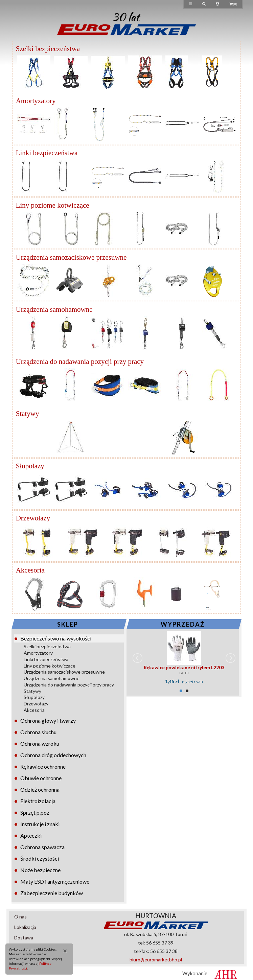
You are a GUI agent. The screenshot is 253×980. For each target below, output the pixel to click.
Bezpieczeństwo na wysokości (56, 638)
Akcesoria (34, 710)
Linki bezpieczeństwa (46, 659)
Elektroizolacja (38, 801)
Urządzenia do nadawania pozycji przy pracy (69, 685)
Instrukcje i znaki (40, 824)
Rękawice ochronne (43, 766)
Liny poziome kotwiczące (50, 666)
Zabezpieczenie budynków (52, 893)
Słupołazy (34, 697)
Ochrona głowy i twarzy (48, 720)
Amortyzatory (38, 653)
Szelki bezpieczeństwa (47, 646)
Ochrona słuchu (38, 732)
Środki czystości (40, 858)
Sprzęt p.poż (35, 812)
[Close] (63, 950)
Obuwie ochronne (41, 778)
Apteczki (31, 835)
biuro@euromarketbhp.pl (156, 960)
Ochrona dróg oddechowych (53, 755)
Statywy (32, 691)
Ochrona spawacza (42, 847)
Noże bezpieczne (40, 870)
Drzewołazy (36, 704)
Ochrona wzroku (40, 743)
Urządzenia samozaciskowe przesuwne (64, 672)
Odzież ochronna (40, 789)
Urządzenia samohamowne (52, 678)
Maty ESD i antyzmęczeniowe (55, 881)
